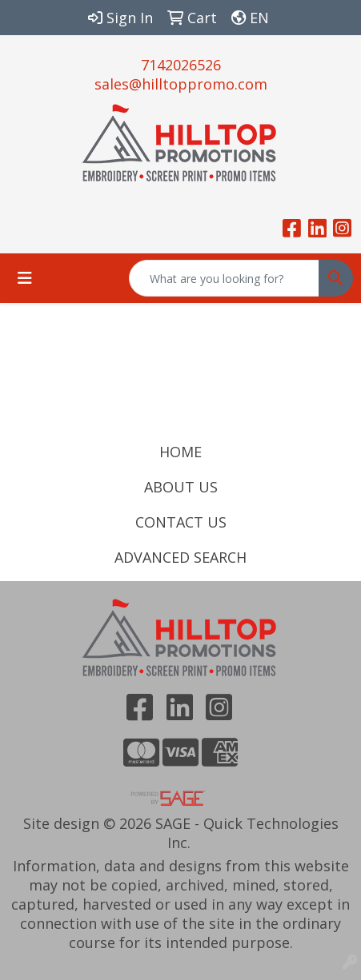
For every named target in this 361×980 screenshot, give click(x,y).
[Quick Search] (224, 278)
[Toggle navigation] (25, 278)
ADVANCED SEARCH (180, 557)
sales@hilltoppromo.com (181, 84)
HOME (180, 452)
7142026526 (181, 65)
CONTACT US (181, 522)
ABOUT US (181, 487)
